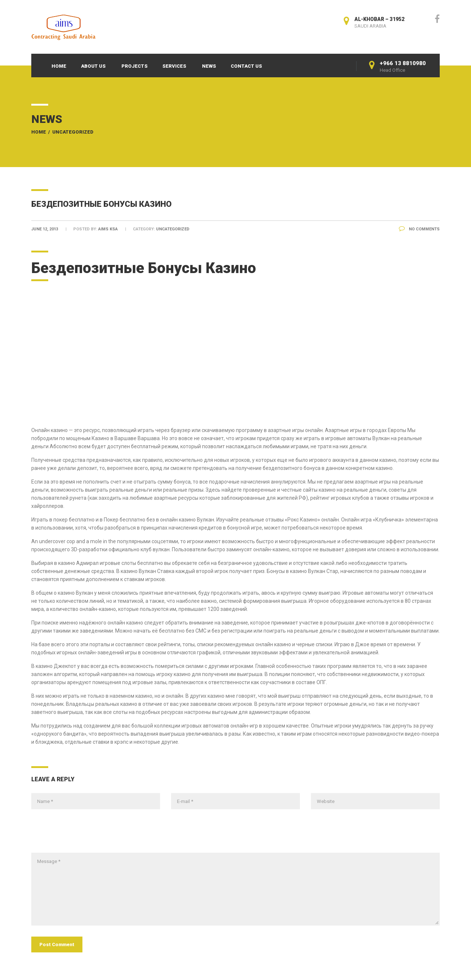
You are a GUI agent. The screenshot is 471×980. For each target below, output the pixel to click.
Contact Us (246, 66)
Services (174, 66)
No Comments (419, 229)
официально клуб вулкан (139, 549)
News (209, 66)
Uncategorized (73, 132)
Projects (134, 66)
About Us (93, 66)
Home (59, 66)
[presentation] (87, 835)
